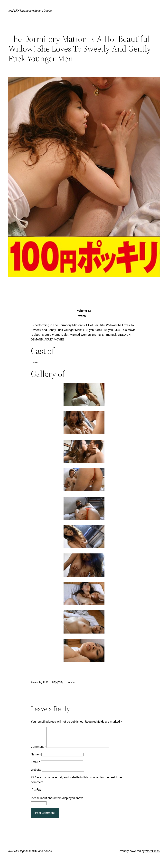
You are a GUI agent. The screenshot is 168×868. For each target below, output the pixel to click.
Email (35, 766)
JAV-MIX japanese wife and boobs (30, 11)
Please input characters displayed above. (57, 802)
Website (36, 774)
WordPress (152, 855)
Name (36, 758)
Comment (38, 751)
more (34, 362)
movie (71, 683)
